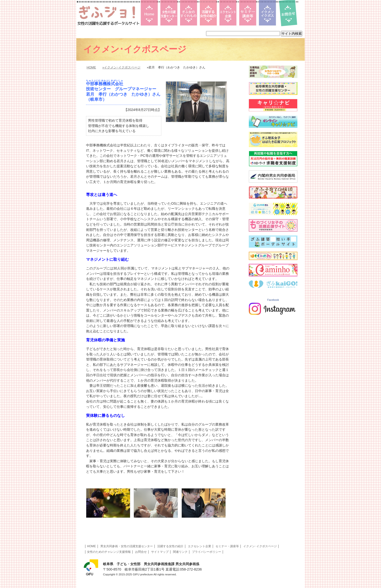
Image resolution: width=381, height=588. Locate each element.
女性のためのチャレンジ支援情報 (109, 552)
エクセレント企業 (199, 546)
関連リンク (180, 552)
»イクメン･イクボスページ (121, 67)
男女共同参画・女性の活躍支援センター (127, 546)
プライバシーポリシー (207, 552)
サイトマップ (160, 552)
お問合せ (141, 552)
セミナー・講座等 (227, 546)
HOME (91, 67)
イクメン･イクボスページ (260, 546)
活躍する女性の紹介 (170, 546)
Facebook (273, 300)
